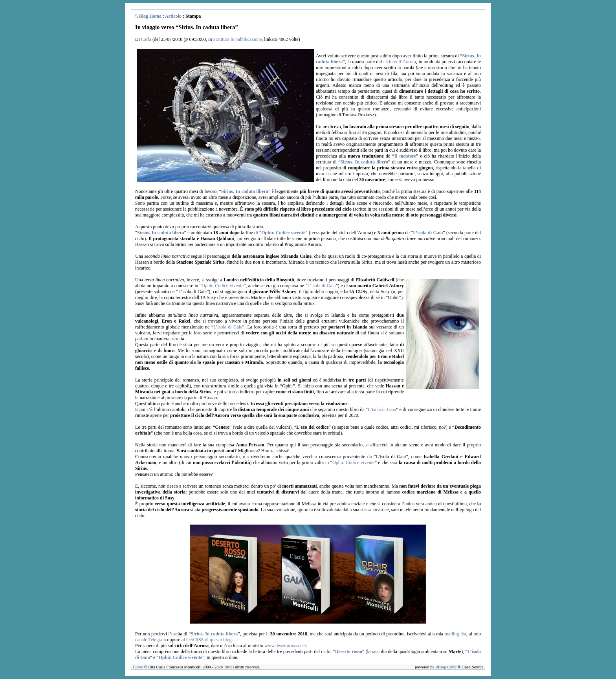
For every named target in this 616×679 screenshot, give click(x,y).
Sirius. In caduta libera (365, 162)
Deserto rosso (349, 651)
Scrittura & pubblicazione (237, 39)
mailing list (456, 634)
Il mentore (405, 156)
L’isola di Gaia (428, 233)
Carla (146, 39)
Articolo (173, 16)
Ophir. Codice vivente (283, 233)
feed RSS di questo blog (209, 640)
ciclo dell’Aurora (400, 62)
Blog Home (150, 16)
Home (138, 667)
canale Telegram (151, 640)
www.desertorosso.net (285, 646)
